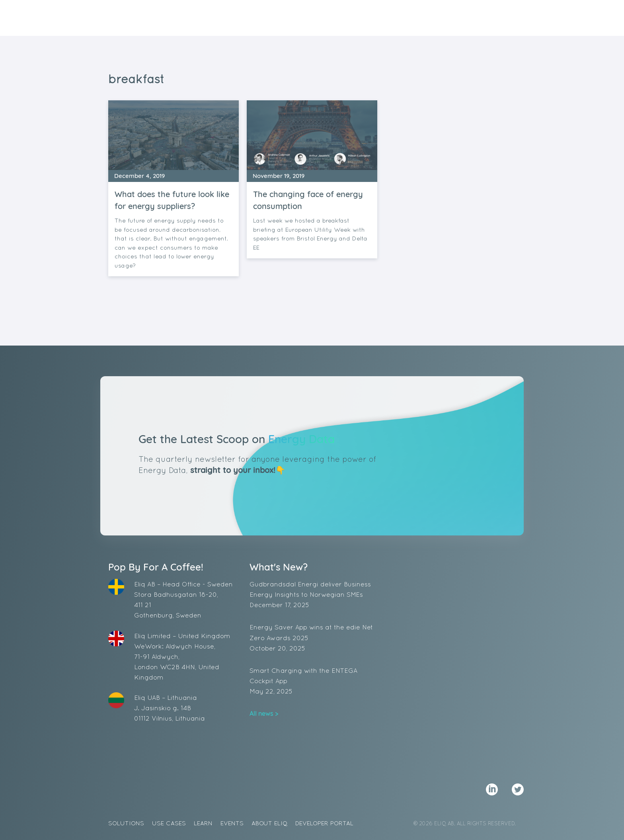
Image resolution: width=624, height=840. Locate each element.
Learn (359, 18)
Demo (492, 18)
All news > (264, 713)
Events (394, 18)
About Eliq (437, 18)
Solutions (270, 18)
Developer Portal (324, 823)
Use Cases (319, 18)
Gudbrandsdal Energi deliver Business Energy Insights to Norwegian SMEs (312, 595)
